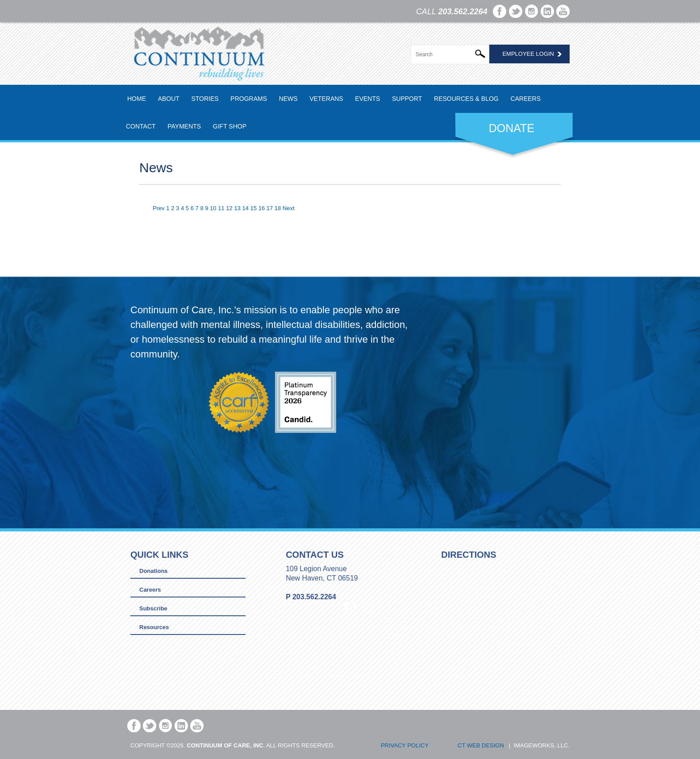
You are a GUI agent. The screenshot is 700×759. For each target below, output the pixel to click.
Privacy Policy (405, 745)
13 (237, 208)
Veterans (326, 99)
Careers (525, 99)
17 (270, 208)
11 (221, 208)
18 (278, 208)
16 (262, 208)
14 (245, 208)
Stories (205, 99)
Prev (159, 208)
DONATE (512, 128)
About (169, 99)
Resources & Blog (466, 99)
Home (137, 99)
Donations (154, 571)
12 (229, 208)
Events (367, 99)
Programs (249, 99)
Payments (184, 126)
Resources (154, 627)
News (288, 99)
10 (213, 208)
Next (289, 208)
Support (407, 99)
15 (254, 208)
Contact (141, 126)
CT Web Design (481, 745)
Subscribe (153, 608)
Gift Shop (230, 126)
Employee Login (528, 54)
